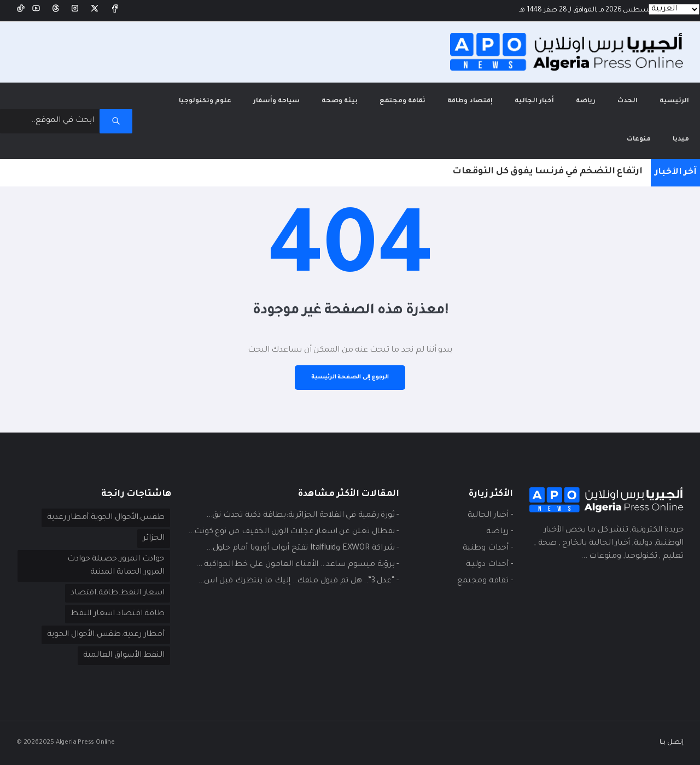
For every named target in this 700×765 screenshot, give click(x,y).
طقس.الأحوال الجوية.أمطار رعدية (106, 518)
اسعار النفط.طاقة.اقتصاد (117, 593)
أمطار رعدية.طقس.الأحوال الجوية (106, 635)
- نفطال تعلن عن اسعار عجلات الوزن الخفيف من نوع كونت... (293, 532)
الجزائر (154, 539)
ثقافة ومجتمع (402, 101)
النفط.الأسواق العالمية (124, 656)
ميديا (681, 140)
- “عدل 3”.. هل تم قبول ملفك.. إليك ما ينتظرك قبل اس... (298, 581)
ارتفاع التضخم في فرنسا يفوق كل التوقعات (547, 172)
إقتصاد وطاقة (470, 101)
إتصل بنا (672, 743)
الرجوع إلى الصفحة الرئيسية (350, 377)
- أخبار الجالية (490, 516)
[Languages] (674, 9)
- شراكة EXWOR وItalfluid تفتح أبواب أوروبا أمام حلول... (302, 548)
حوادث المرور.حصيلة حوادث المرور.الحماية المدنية (116, 566)
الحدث (628, 101)
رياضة (586, 101)
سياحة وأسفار (276, 101)
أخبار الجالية (534, 101)
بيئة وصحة (340, 101)
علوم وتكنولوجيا (205, 101)
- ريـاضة (499, 532)
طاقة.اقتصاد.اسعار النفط (117, 614)
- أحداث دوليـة (489, 565)
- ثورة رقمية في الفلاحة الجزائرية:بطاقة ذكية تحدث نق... (302, 516)
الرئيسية (669, 94)
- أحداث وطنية (488, 548)
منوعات (639, 140)
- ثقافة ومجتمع (485, 581)
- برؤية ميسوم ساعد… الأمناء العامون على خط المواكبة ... (297, 565)
